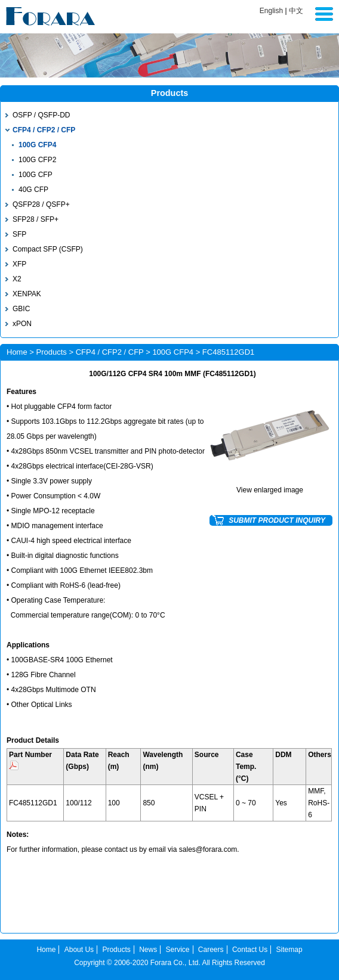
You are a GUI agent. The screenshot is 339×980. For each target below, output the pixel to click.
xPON (22, 324)
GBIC (21, 309)
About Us (79, 950)
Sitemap (289, 950)
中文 (296, 11)
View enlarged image (270, 490)
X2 (17, 279)
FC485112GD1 (33, 803)
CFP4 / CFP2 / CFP (44, 130)
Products (52, 352)
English (271, 11)
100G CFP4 (37, 145)
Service (178, 950)
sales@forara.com (208, 849)
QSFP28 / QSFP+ (41, 204)
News (148, 950)
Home (17, 352)
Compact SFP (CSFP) (48, 249)
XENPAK (27, 294)
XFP (19, 264)
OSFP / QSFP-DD (41, 115)
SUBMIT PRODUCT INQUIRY (277, 520)
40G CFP (33, 190)
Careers (211, 950)
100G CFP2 (37, 160)
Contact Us (250, 950)
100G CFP (36, 175)
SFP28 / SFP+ (36, 219)
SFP (19, 234)
